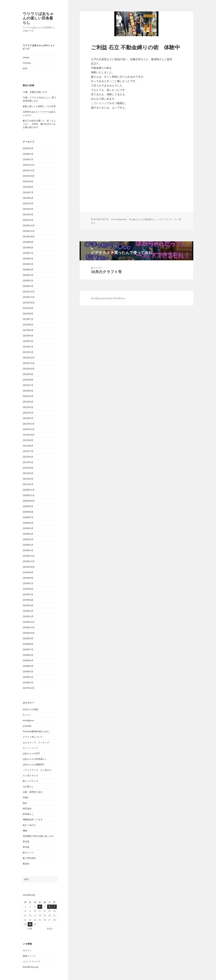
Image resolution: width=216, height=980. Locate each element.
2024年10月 (29, 236)
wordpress (28, 720)
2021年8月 (28, 446)
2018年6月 (28, 655)
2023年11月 (29, 297)
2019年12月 (29, 556)
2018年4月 (28, 666)
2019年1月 (28, 616)
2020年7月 (28, 517)
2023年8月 (28, 314)
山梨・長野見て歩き (33, 792)
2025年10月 (29, 176)
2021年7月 (28, 451)
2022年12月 (29, 358)
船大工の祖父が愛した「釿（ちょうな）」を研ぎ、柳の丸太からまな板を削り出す (39, 124)
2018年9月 (28, 638)
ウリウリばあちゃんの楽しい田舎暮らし (38, 18)
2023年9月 (28, 308)
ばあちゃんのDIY (31, 753)
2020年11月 (29, 495)
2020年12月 (29, 490)
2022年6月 (28, 391)
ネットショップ (30, 748)
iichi (25, 68)
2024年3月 (28, 275)
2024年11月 (29, 231)
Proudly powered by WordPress (108, 298)
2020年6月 (28, 523)
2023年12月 (29, 292)
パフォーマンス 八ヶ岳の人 (37, 770)
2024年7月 (28, 253)
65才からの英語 (31, 709)
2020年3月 (28, 539)
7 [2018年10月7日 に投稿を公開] (54, 907)
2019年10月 (29, 567)
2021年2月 (28, 479)
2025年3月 (28, 214)
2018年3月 (28, 672)
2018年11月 (29, 627)
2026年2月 (28, 154)
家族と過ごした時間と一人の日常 (39, 106)
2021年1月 (28, 484)
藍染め (26, 864)
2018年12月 (29, 622)
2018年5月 (28, 660)
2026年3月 (28, 148)
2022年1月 (28, 418)
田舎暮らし (28, 814)
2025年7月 (28, 192)
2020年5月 (28, 528)
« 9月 (30, 929)
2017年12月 (29, 688)
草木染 (26, 842)
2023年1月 (28, 352)
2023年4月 (28, 336)
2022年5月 (28, 396)
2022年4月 (28, 402)
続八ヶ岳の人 (29, 825)
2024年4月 (28, 270)
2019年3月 (28, 605)
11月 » (50, 929)
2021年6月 (28, 457)
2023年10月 (29, 303)
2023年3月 (28, 341)
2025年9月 (28, 181)
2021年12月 (29, 424)
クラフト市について (33, 737)
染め (25, 803)
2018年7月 (28, 649)
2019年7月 (28, 583)
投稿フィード (29, 956)
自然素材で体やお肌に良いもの (38, 836)
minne (26, 57)
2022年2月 (28, 413)
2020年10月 (29, 501)
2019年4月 (28, 600)
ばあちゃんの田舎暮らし (35, 759)
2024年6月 (28, 259)
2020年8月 (28, 512)
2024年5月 (28, 264)
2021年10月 (29, 435)
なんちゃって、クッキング (36, 742)
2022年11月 (29, 363)
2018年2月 (28, 677)
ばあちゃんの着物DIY (33, 764)
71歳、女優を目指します (35, 92)
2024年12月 (29, 225)
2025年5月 (28, 203)
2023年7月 (28, 319)
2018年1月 (28, 683)
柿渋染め (27, 808)
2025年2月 (28, 220)
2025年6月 (28, 198)
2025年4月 (28, 209)
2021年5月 (28, 462)
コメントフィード (32, 961)
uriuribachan (120, 219)
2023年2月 (28, 347)
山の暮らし (28, 786)
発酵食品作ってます (33, 819)
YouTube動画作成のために (36, 731)
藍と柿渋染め (29, 858)
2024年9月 (28, 242)
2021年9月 (28, 440)
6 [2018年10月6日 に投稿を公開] (50, 907)
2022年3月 (28, 407)
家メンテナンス (30, 781)
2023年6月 (28, 325)
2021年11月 (29, 429)
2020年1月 (28, 550)
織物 (25, 831)
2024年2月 (28, 281)
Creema (27, 63)
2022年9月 (28, 374)
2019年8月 (28, 578)
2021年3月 (28, 473)
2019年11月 (29, 561)
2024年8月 (28, 248)
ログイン (27, 950)
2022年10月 (29, 369)
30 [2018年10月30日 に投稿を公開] (30, 924)
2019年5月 (28, 594)
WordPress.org (31, 967)
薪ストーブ (28, 853)
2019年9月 (28, 572)
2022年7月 (28, 385)
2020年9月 (28, 506)
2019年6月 (28, 589)
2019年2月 (28, 611)
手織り (26, 797)
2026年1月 (28, 159)
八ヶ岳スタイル (30, 775)
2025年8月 (28, 187)
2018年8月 (28, 644)
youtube (27, 726)
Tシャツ (27, 715)
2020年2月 (28, 545)
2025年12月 (29, 165)
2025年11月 (29, 170)
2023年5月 (28, 330)
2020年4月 (28, 534)
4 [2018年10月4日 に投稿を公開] (40, 907)
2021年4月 (28, 468)
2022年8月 (28, 380)
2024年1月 (28, 286)
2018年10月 (29, 633)
